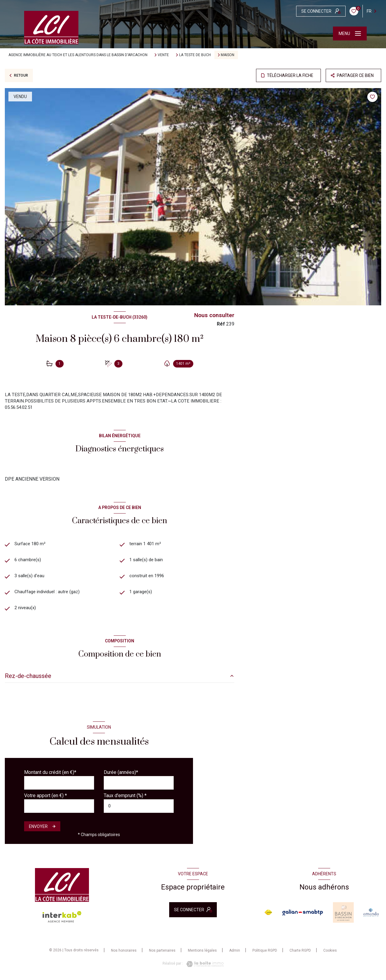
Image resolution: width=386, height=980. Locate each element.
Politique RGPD (265, 954)
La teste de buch (195, 55)
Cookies (330, 954)
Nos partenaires (162, 954)
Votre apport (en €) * (46, 799)
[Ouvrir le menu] (350, 33)
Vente (163, 55)
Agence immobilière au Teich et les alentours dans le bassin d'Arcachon (78, 55)
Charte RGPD (300, 954)
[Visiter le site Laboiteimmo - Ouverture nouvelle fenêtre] (203, 967)
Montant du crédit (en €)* (50, 775)
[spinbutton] (139, 809)
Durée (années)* (121, 775)
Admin (235, 954)
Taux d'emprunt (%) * (125, 799)
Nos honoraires (124, 954)
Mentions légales (202, 954)
